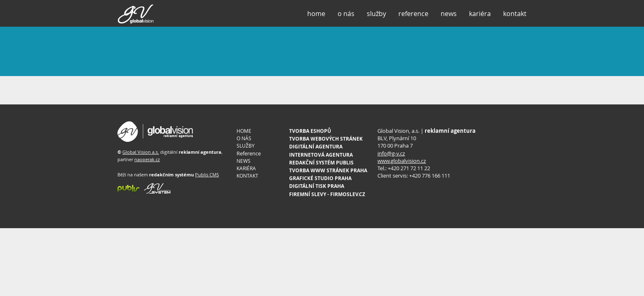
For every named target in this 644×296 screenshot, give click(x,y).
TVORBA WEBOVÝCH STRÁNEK (326, 139)
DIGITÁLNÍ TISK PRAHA (317, 186)
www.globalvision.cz (402, 161)
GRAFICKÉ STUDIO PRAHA (320, 178)
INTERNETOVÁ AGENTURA (321, 155)
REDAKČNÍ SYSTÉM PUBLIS (321, 163)
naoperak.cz (147, 159)
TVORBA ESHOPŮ (310, 131)
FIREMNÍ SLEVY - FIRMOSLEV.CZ (327, 194)
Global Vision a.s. (141, 152)
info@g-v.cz (391, 153)
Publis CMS (207, 175)
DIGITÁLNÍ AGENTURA (316, 147)
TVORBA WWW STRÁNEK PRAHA (328, 170)
